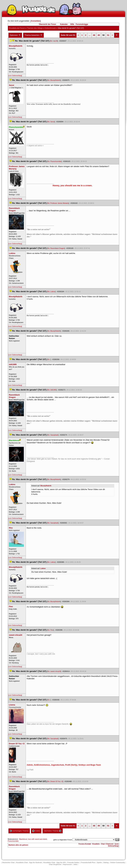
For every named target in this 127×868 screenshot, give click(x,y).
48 (94, 35)
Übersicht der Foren (47, 24)
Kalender (64, 24)
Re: (49, 359)
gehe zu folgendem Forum (63, 840)
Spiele (99, 862)
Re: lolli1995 (52, 390)
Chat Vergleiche (55, 864)
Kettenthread (50, 28)
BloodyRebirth (46, 486)
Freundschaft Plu (88, 862)
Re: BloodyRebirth (54, 80)
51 (108, 35)
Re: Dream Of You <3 (55, 781)
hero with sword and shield (37, 839)
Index (36, 831)
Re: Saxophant (53, 435)
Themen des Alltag (35, 28)
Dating (106, 862)
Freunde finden (73, 862)
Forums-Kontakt (85, 844)
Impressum (67, 864)
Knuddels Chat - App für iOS (54, 862)
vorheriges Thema (19, 831)
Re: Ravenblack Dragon (56, 248)
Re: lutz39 (54, 41)
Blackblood (23, 839)
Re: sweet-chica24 (54, 671)
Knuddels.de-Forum (17, 28)
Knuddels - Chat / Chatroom (103, 844)
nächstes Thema (53, 831)
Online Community (118, 862)
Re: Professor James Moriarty (58, 203)
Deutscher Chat (8, 862)
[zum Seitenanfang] (15, 76)
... (90, 35)
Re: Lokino (51, 292)
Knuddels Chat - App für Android (29, 862)
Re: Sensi (51, 122)
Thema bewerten (33, 35)
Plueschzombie (13, 841)
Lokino (43, 568)
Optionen (15, 35)
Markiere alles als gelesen (18, 845)
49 (99, 35)
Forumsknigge (82, 24)
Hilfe (72, 24)
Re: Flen (50, 630)
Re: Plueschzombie (54, 161)
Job (75, 864)
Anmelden (36, 21)
